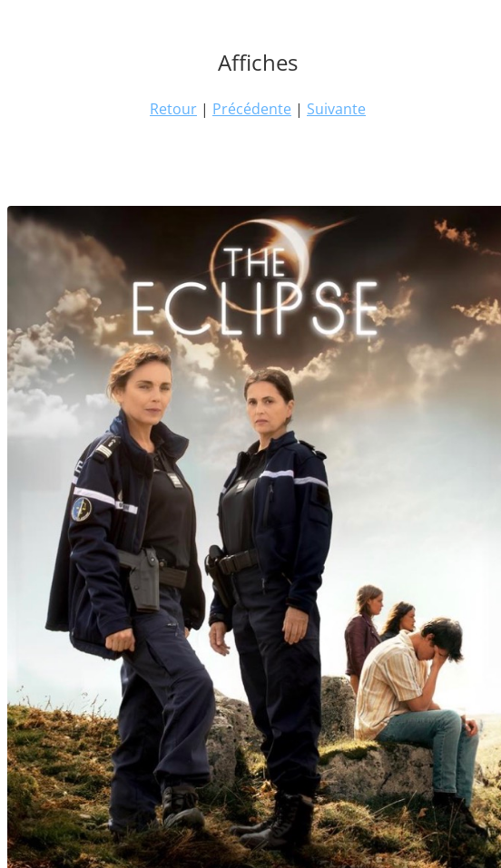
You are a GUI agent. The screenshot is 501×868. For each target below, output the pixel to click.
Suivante (336, 109)
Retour (173, 109)
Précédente (252, 109)
